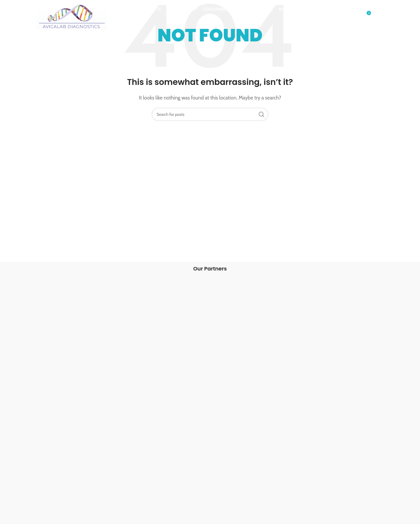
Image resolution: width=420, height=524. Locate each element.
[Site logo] (72, 15)
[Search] (354, 15)
